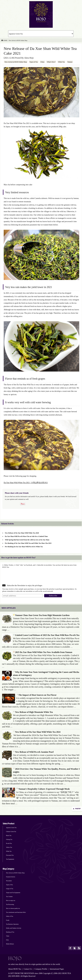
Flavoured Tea (10, 855)
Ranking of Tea (10, 932)
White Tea (61, 62)
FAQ (7, 940)
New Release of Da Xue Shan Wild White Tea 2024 (37, 732)
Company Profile (41, 969)
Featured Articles (11, 877)
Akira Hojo (29, 58)
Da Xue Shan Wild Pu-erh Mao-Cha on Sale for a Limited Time (26, 536)
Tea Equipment (10, 859)
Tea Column (9, 897)
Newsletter (9, 881)
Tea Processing (10, 904)
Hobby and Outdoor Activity (14, 928)
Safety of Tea (10, 916)
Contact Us (28, 969)
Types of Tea (34, 62)
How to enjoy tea (11, 900)
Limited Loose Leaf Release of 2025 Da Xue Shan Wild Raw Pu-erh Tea (46, 635)
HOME (5, 40)
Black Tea (9, 835)
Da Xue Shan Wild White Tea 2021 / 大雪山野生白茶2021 (26, 483)
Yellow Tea (9, 847)
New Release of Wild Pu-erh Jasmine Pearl (33, 752)
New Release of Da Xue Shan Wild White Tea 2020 (22, 533)
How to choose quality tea (13, 908)
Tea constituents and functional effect (16, 912)
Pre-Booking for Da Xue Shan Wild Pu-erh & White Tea (24, 547)
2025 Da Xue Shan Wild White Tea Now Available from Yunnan (43, 652)
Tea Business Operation (12, 924)
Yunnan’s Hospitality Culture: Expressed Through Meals (43, 789)
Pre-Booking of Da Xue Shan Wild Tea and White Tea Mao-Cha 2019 (28, 543)
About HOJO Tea (15, 969)
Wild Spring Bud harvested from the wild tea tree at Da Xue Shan (27, 540)
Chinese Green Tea (11, 832)
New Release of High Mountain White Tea (33, 712)
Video (8, 936)
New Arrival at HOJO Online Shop (16, 62)
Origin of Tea (10, 889)
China (42, 62)
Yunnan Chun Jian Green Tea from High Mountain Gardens (41, 615)
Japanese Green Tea (11, 828)
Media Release (10, 944)
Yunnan (70, 62)
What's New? (51, 62)
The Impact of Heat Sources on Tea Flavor (36, 695)
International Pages (57, 969)
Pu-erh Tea (9, 843)
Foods (8, 920)
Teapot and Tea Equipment (13, 893)
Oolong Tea (9, 839)
